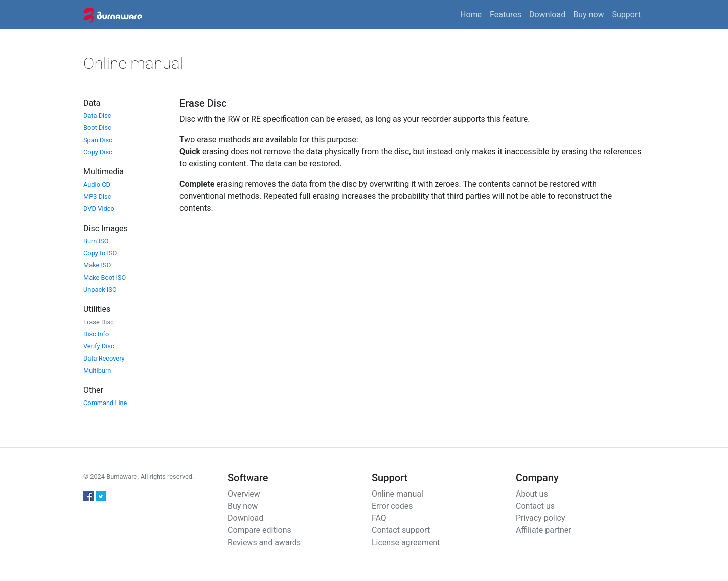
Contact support (401, 530)
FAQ (379, 518)
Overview (244, 494)
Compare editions (259, 530)
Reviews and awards (264, 542)
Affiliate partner (543, 530)
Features (506, 14)
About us (532, 494)
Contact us (535, 506)
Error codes (392, 506)
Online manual (397, 494)
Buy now (588, 14)
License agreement (406, 542)
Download (547, 14)
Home (471, 14)
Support (626, 14)
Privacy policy (540, 518)
